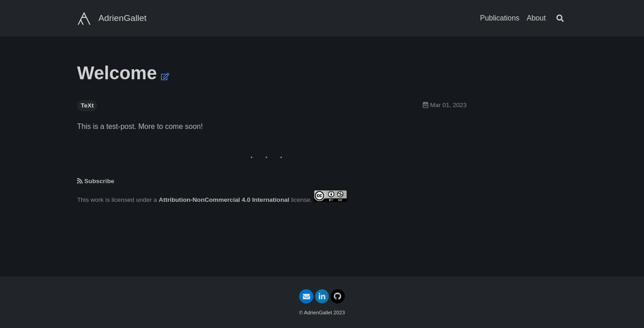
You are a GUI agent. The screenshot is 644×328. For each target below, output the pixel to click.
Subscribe (99, 181)
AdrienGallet (123, 18)
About (536, 18)
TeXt (87, 105)
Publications (500, 18)
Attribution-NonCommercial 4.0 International (224, 200)
